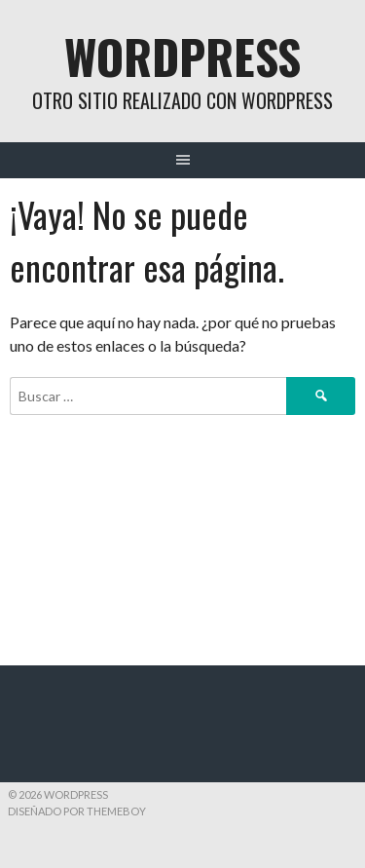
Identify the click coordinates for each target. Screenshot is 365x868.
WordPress (182, 56)
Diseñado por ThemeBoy (77, 811)
